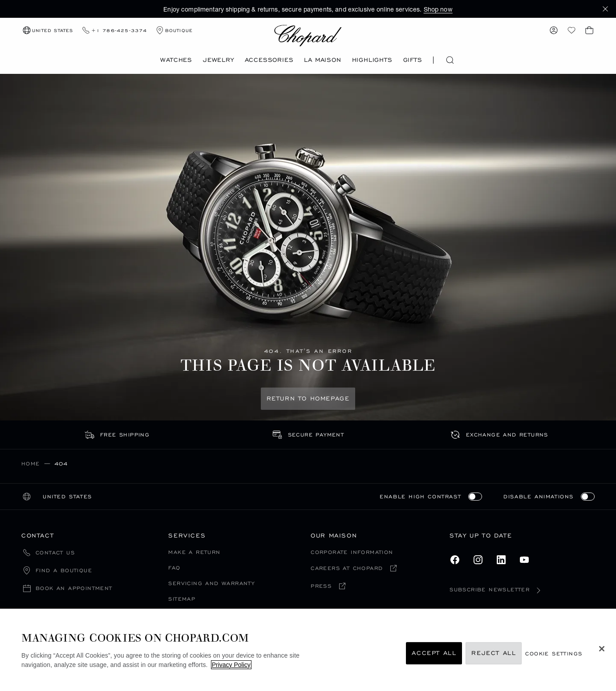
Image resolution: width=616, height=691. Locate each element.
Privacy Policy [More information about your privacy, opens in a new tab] (231, 665)
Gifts (413, 60)
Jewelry (219, 60)
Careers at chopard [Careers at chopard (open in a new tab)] (347, 568)
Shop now (438, 9)
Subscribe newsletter (497, 589)
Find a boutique (64, 571)
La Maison (322, 60)
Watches (176, 60)
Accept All (434, 653)
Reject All (494, 653)
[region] (308, 650)
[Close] (602, 649)
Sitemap (182, 599)
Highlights (372, 60)
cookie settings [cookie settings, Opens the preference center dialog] (554, 653)
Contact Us (55, 553)
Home (31, 463)
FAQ (174, 568)
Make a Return (194, 552)
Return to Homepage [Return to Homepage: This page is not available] (308, 398)
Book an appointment (74, 588)
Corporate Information (352, 552)
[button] (605, 9)
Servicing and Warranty (211, 583)
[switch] (475, 497)
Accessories (269, 60)
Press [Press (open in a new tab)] (321, 586)
